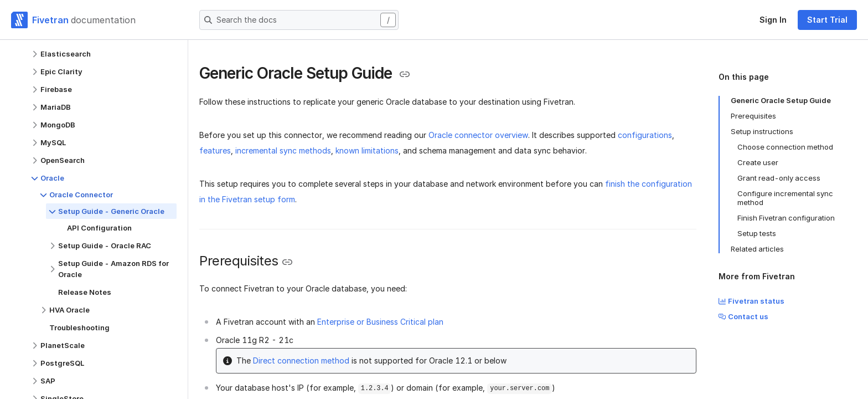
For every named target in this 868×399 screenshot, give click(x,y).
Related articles (757, 249)
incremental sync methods (283, 150)
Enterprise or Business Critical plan (380, 322)
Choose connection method (785, 147)
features (215, 150)
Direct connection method (301, 360)
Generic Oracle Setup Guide (781, 100)
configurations (645, 135)
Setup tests (757, 233)
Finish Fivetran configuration (786, 218)
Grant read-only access (779, 178)
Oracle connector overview (478, 135)
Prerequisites (753, 116)
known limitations (367, 150)
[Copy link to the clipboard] (405, 74)
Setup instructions (762, 131)
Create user (758, 162)
